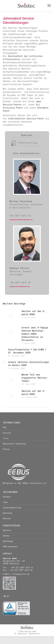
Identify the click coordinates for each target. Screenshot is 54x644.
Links (6, 438)
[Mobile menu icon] (49, 6)
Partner (7, 518)
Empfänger (8, 541)
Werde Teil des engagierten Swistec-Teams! (35, 378)
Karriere (7, 513)
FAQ (5, 427)
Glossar (7, 433)
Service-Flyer (29, 143)
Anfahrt (7, 497)
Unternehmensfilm (12, 508)
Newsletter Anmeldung (14, 444)
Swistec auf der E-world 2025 (33, 392)
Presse (6, 449)
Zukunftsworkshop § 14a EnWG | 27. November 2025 (27, 351)
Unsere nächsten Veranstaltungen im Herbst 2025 (29, 364)
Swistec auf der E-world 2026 (33, 313)
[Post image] (11, 316)
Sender (6, 536)
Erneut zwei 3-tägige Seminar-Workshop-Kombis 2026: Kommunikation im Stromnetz (35, 334)
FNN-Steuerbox (10, 547)
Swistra (7, 530)
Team (5, 502)
